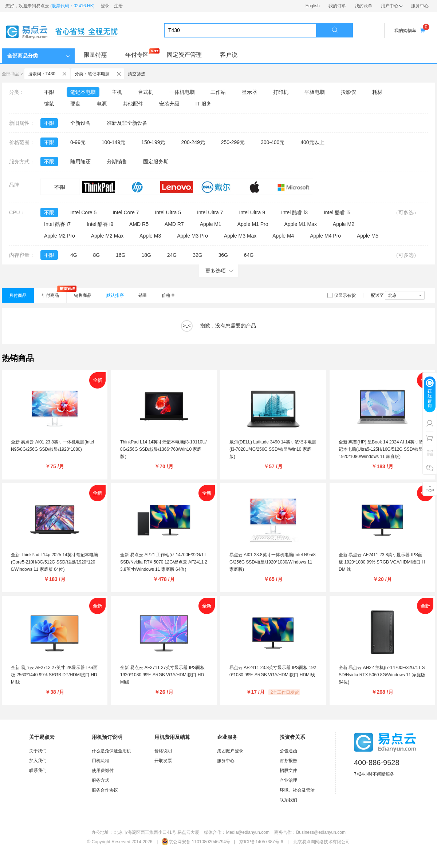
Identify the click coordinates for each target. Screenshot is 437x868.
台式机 (146, 92)
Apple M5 (368, 236)
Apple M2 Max (107, 236)
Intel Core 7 (126, 212)
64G (249, 255)
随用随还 (80, 162)
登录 (105, 6)
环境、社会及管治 (297, 790)
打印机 (281, 92)
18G (146, 255)
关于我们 (38, 751)
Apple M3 (150, 236)
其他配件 (133, 104)
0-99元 (78, 142)
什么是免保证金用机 (111, 751)
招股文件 (288, 771)
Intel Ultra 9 (252, 212)
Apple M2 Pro (60, 236)
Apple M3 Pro (192, 236)
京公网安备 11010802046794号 (196, 842)
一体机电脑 (182, 92)
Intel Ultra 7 (210, 212)
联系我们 (38, 771)
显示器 (249, 92)
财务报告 (288, 761)
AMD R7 (174, 224)
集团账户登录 (230, 751)
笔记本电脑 (83, 92)
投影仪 (349, 92)
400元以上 (312, 142)
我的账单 (363, 6)
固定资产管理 (184, 55)
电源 (102, 104)
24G (172, 255)
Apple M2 (344, 224)
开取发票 (163, 761)
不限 (49, 92)
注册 (118, 6)
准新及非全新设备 (127, 123)
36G (223, 255)
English (313, 6)
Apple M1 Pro (253, 224)
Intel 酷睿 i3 (294, 212)
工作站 (218, 92)
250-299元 (233, 142)
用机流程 (101, 761)
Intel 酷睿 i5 (337, 212)
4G (74, 255)
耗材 (377, 92)
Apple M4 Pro (325, 236)
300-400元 (273, 142)
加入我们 (38, 761)
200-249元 (193, 142)
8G (96, 255)
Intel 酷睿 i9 (100, 224)
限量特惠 (95, 55)
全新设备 (80, 123)
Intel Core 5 (83, 212)
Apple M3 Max (240, 236)
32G (197, 255)
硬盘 (75, 104)
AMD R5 (139, 224)
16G (121, 255)
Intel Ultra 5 (168, 212)
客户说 (229, 55)
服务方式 (101, 780)
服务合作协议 (105, 790)
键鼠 (49, 104)
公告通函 (288, 751)
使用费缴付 (103, 771)
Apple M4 (283, 236)
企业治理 (288, 780)
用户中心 (392, 6)
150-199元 (153, 142)
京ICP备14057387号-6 (261, 842)
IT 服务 (203, 104)
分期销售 (117, 162)
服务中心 (420, 6)
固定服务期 (156, 162)
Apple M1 (211, 224)
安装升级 (169, 104)
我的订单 (337, 6)
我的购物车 (410, 30)
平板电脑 (315, 92)
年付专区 (137, 55)
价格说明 (163, 751)
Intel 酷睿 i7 (57, 224)
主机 (117, 92)
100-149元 (113, 142)
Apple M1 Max (300, 224)
